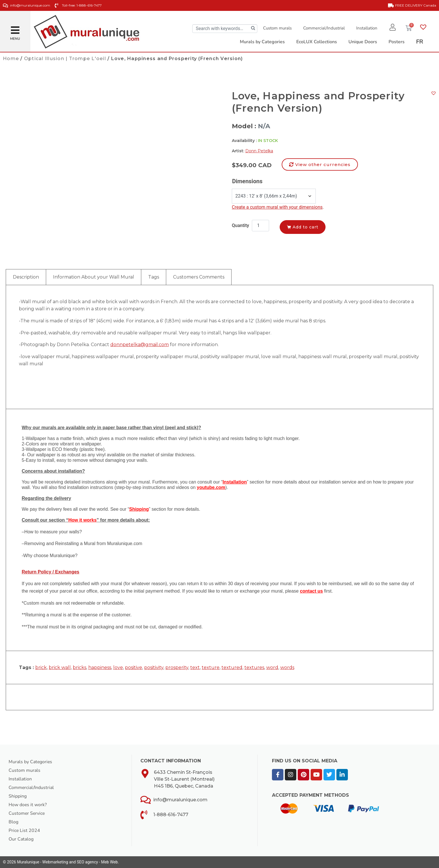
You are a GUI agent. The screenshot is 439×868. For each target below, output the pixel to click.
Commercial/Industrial (324, 28)
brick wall (60, 667)
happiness (100, 667)
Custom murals (277, 28)
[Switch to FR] (420, 42)
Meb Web (109, 862)
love (118, 667)
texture (211, 667)
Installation (367, 28)
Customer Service (27, 813)
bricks (80, 667)
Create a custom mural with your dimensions (277, 207)
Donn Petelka (259, 151)
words (287, 667)
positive (134, 667)
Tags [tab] (154, 277)
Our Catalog (21, 839)
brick (41, 667)
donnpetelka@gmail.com (140, 345)
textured (232, 667)
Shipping (18, 796)
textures (254, 667)
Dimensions (247, 181)
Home (11, 59)
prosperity (177, 667)
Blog (13, 822)
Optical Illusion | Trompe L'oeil (65, 59)
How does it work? (28, 805)
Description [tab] (26, 277)
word (272, 667)
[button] (15, 28)
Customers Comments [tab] (199, 277)
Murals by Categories (31, 762)
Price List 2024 (25, 830)
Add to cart (306, 227)
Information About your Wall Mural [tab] (94, 277)
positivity (154, 667)
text (195, 667)
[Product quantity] (260, 226)
